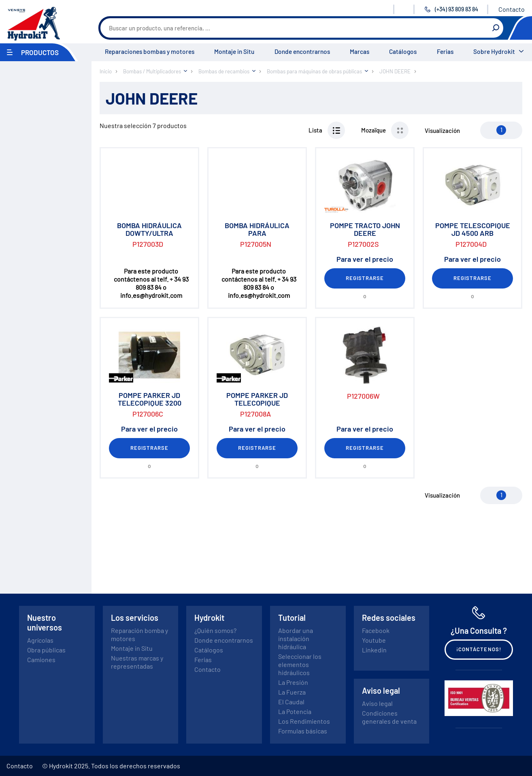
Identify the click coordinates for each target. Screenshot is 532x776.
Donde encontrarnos (302, 51)
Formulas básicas (303, 731)
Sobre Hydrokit (494, 51)
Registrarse (365, 278)
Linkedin (374, 650)
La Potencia (295, 711)
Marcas (360, 51)
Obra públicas (46, 650)
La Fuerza (292, 692)
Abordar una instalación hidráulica (296, 638)
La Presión (293, 682)
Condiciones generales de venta (389, 717)
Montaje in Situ (234, 51)
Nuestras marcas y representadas (137, 662)
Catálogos (403, 51)
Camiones (41, 659)
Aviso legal (377, 703)
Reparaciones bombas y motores (150, 51)
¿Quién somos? (215, 630)
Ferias (445, 51)
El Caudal (291, 702)
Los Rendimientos (304, 721)
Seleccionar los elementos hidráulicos (300, 664)
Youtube (374, 640)
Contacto (512, 9)
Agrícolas (40, 640)
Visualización (442, 130)
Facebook (376, 630)
